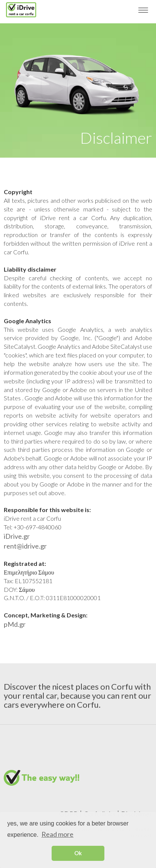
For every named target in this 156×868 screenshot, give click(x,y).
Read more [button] (57, 834)
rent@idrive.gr (25, 546)
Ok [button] (78, 853)
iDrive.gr (17, 536)
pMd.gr (15, 624)
